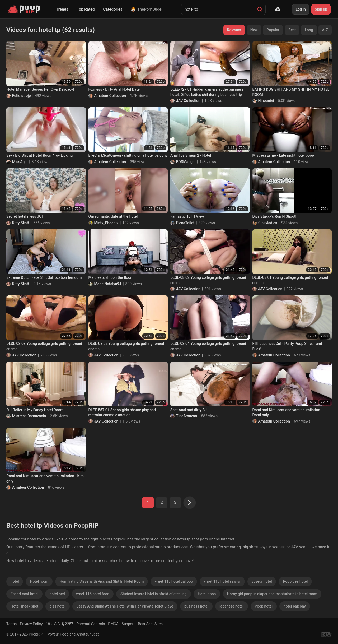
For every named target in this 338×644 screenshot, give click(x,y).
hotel (15, 581)
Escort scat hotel (24, 594)
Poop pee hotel (295, 581)
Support (128, 624)
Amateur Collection (110, 96)
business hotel (196, 606)
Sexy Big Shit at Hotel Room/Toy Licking (39, 155)
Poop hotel (264, 606)
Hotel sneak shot (25, 606)
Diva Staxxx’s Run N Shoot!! (275, 216)
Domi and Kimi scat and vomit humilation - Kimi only (46, 479)
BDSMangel (186, 162)
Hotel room (39, 581)
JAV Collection (188, 101)
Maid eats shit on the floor (110, 277)
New (254, 30)
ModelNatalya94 (108, 284)
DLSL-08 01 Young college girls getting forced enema (290, 280)
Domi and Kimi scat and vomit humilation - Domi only (287, 413)
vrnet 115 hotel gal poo (174, 581)
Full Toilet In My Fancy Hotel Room (35, 410)
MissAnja (20, 162)
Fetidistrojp (22, 96)
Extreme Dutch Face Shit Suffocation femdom (44, 277)
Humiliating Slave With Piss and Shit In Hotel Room (102, 581)
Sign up (321, 9)
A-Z (325, 30)
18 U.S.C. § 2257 (60, 624)
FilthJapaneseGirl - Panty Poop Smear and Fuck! (287, 346)
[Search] (260, 9)
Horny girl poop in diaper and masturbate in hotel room (272, 594)
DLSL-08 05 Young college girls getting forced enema (126, 346)
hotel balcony (295, 606)
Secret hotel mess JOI (25, 216)
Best (292, 30)
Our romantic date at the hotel (113, 216)
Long (309, 30)
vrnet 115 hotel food (93, 594)
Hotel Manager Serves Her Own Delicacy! (40, 89)
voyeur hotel (262, 581)
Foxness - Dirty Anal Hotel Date (114, 89)
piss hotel (58, 606)
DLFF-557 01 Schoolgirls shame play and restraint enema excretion (122, 413)
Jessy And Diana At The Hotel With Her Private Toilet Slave (125, 606)
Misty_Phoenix (106, 223)
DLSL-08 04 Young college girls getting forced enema (208, 346)
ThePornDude (146, 9)
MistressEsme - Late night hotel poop (283, 155)
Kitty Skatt (21, 223)
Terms (11, 624)
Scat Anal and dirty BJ (189, 410)
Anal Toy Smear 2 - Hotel (191, 155)
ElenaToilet (185, 223)
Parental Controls (91, 624)
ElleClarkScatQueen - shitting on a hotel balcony (128, 155)
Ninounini (266, 101)
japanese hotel (231, 606)
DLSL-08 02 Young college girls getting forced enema (208, 280)
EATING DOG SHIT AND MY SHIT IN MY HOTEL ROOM (291, 92)
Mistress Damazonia (29, 416)
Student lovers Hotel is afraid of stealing (154, 594)
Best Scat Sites (150, 624)
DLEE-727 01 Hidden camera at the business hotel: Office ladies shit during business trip (207, 92)
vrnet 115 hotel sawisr (222, 581)
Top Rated (86, 9)
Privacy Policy (31, 624)
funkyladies (268, 223)
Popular (273, 30)
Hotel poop (207, 594)
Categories (113, 9)
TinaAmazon (187, 416)
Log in (301, 9)
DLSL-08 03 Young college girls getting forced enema (44, 346)
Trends (62, 9)
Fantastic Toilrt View (187, 216)
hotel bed (57, 594)
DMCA (113, 624)
